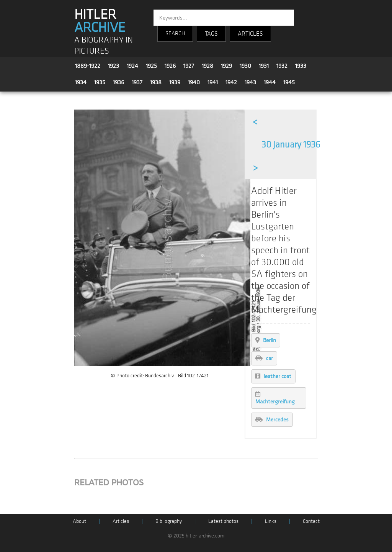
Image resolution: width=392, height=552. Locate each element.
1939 (175, 82)
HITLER (100, 21)
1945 (289, 82)
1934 (81, 82)
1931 (264, 66)
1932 (282, 66)
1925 (151, 66)
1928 (207, 66)
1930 (245, 66)
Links (271, 521)
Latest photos (223, 521)
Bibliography (169, 521)
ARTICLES (250, 34)
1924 (132, 66)
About (79, 521)
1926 (170, 66)
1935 (100, 82)
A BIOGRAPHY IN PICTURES (104, 46)
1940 (194, 82)
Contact (311, 521)
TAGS (211, 34)
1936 (118, 82)
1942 (231, 82)
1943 (250, 82)
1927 (189, 66)
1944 (270, 82)
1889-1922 (88, 66)
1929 (226, 66)
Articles (121, 521)
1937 (137, 82)
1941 (213, 82)
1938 (156, 82)
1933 (301, 66)
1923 (114, 66)
